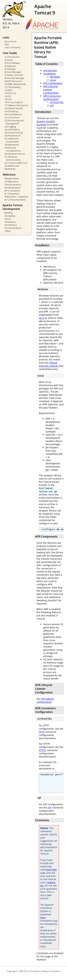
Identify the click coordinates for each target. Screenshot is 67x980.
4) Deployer (10, 66)
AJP (52, 106)
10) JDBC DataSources (15, 84)
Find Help (51, 874)
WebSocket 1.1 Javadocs (16, 197)
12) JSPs (8, 90)
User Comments (13, 47)
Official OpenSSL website (49, 364)
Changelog (10, 216)
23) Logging (10, 126)
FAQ (7, 44)
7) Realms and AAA (14, 75)
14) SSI (8, 96)
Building (9, 213)
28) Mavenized (12, 145)
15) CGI (8, 99)
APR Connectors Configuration (52, 98)
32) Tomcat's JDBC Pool (16, 163)
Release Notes (12, 178)
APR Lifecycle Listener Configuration (51, 90)
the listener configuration (45, 701)
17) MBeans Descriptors (16, 105)
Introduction (50, 70)
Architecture (11, 225)
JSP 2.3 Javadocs (12, 191)
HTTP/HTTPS (57, 102)
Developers (10, 222)
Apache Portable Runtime (46, 123)
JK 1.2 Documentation (15, 200)
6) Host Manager (13, 72)
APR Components (53, 83)
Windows (55, 77)
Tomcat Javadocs (13, 184)
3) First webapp (12, 63)
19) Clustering (11, 111)
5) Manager (10, 69)
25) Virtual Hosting (14, 133)
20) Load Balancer (13, 114)
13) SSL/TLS (10, 93)
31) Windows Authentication (13, 158)
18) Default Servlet (14, 108)
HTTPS (42, 751)
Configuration (11, 181)
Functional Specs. (13, 228)
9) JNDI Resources (13, 81)
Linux (53, 80)
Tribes (8, 231)
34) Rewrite (10, 169)
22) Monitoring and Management (14, 122)
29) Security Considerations (13, 149)
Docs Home (10, 41)
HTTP (42, 732)
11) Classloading (12, 87)
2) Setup (9, 60)
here (41, 318)
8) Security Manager (14, 78)
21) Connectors (12, 117)
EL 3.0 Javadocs (12, 194)
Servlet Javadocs (13, 188)
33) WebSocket (12, 166)
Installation (49, 74)
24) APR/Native (12, 130)
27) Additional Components (12, 140)
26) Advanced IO (13, 136)
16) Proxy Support (14, 102)
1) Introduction (12, 57)
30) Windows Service (15, 154)
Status (8, 219)
